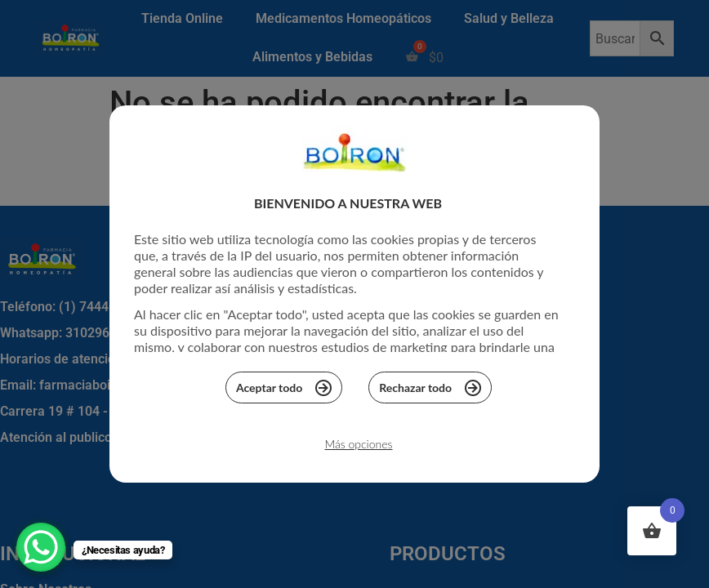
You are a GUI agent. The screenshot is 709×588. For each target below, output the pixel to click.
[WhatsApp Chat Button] (41, 547)
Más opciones (358, 449)
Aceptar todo (284, 392)
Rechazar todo (430, 392)
